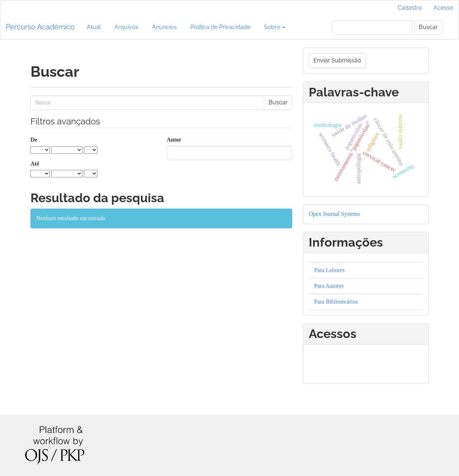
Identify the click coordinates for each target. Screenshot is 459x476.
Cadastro (410, 8)
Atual (94, 27)
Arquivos (126, 27)
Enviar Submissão (337, 60)
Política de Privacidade (220, 27)
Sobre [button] (275, 27)
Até (35, 164)
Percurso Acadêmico (40, 27)
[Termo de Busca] (373, 28)
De (34, 140)
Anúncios (164, 27)
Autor (174, 140)
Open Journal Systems (334, 214)
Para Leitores (329, 270)
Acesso (443, 8)
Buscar (428, 27)
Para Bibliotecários (336, 302)
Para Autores (329, 286)
